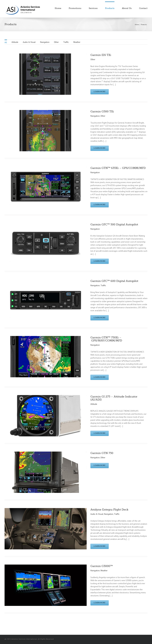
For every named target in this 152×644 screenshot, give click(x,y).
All (6, 42)
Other (56, 42)
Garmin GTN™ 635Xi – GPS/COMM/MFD (118, 168)
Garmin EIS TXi (101, 55)
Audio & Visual (29, 42)
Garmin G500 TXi (102, 111)
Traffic (66, 42)
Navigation (45, 42)
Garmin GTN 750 (102, 453)
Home (58, 8)
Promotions (75, 8)
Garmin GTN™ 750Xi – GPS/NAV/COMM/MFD (106, 339)
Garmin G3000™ (102, 566)
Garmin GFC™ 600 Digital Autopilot (114, 281)
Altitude (15, 42)
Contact (143, 8)
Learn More (100, 92)
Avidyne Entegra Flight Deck (109, 510)
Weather (77, 42)
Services (93, 8)
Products (110, 8)
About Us (127, 8)
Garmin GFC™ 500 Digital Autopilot (114, 224)
